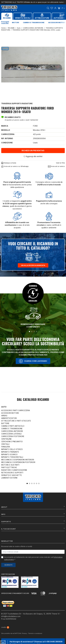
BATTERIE (5, 423)
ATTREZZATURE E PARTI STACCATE (16, 421)
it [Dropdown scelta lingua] (63, 8)
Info (33, 514)
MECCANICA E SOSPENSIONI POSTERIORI (18, 462)
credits (5, 627)
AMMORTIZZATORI (9, 418)
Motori (16, 22)
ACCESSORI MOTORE (10, 413)
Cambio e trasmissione (34, 22)
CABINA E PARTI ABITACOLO (13, 426)
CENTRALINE (6, 439)
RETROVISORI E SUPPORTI (12, 473)
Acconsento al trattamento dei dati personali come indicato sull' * (33, 558)
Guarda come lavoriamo (33, 361)
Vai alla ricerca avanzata (33, 265)
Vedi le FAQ (60, 163)
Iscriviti (8, 565)
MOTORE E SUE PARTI (10, 465)
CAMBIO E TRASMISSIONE (12, 429)
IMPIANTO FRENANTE (10, 452)
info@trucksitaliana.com (11, 616)
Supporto (33, 521)
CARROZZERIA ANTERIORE (12, 431)
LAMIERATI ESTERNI (9, 478)
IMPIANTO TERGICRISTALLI (12, 457)
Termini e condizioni (35, 633)
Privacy (24, 633)
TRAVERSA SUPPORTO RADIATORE (17, 104)
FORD (35, 126)
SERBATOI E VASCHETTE (11, 475)
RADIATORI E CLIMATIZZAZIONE (14, 470)
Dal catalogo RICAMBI (33, 400)
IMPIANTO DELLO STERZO (12, 449)
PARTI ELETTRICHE (9, 467)
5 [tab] (37, 483)
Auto (4, 407)
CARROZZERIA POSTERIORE (13, 436)
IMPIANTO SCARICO (9, 454)
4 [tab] (37, 332)
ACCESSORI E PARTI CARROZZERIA (16, 410)
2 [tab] (32, 332)
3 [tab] (34, 332)
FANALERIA (6, 447)
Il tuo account (33, 529)
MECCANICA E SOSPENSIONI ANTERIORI (18, 460)
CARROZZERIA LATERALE (11, 434)
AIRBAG (4, 416)
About (33, 507)
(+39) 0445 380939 (54, 642)
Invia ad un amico (56, 166)
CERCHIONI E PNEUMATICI (12, 441)
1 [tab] (29, 332)
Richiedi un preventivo (33, 151)
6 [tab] (39, 483)
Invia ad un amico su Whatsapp (15, 166)
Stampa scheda (9, 163)
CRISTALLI (5, 444)
